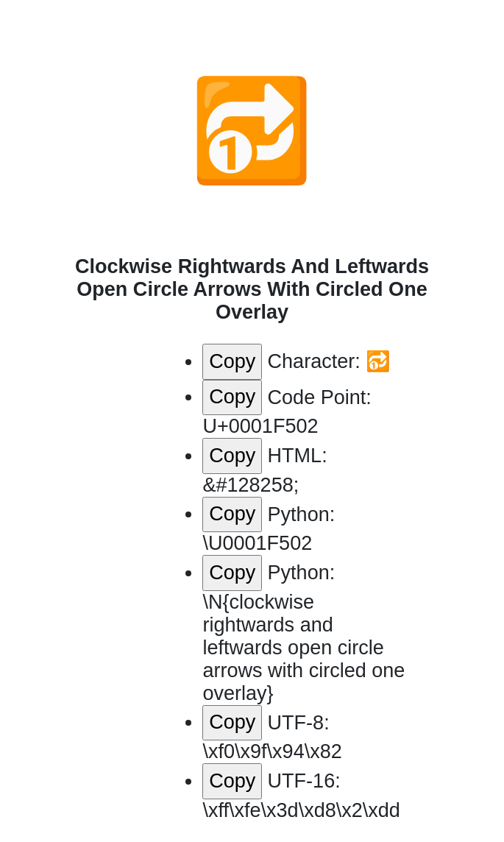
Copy (232, 361)
